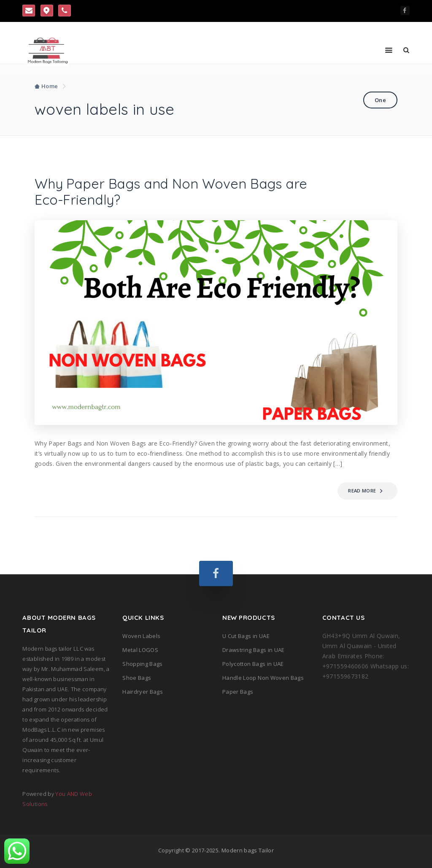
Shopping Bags (143, 664)
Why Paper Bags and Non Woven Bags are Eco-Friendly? (171, 192)
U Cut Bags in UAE (246, 636)
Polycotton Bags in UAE (253, 664)
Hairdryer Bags (143, 692)
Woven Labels (141, 636)
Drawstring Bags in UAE (254, 650)
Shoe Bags (137, 678)
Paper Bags (238, 692)
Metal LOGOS (140, 650)
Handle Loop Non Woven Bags (263, 678)
